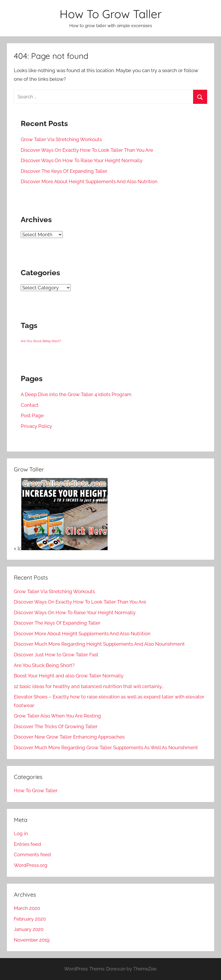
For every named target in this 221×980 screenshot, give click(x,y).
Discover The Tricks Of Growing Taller (56, 726)
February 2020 (30, 919)
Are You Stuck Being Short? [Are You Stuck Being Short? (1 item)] (41, 341)
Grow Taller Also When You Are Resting (57, 716)
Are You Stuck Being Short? (44, 665)
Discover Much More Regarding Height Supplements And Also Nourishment (99, 644)
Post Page (32, 415)
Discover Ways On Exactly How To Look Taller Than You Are (87, 150)
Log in (21, 833)
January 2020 (29, 929)
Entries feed (27, 844)
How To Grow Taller (111, 14)
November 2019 (32, 940)
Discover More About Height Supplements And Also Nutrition (89, 181)
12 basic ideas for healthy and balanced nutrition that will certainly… (89, 686)
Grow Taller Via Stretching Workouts (61, 139)
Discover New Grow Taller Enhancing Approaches (69, 737)
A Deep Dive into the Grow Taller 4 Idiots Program (76, 394)
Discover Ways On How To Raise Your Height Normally (82, 160)
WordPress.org (31, 865)
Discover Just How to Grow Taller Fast (56, 655)
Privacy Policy (36, 426)
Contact (30, 405)
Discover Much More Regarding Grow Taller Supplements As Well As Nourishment (106, 747)
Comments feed (32, 855)
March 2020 (27, 908)
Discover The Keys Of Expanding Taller (64, 171)
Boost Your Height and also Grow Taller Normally (69, 676)
